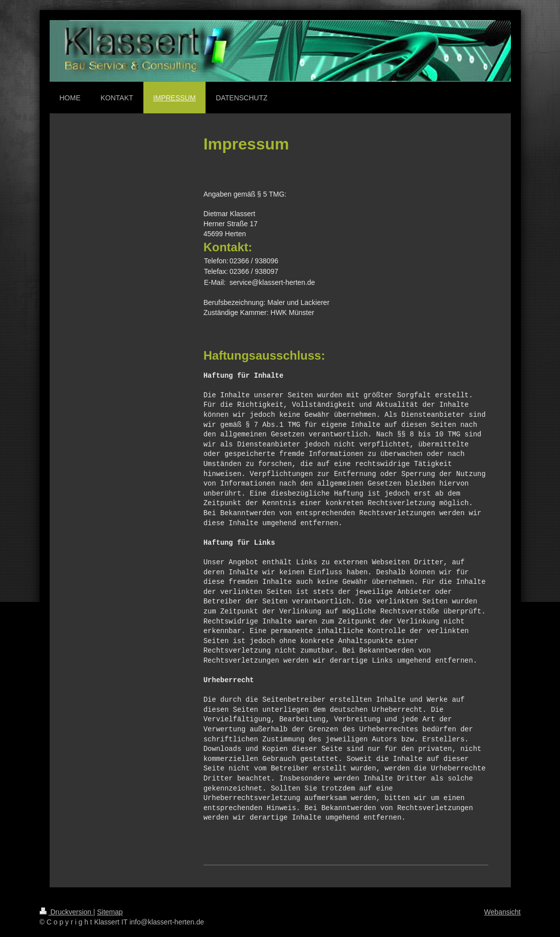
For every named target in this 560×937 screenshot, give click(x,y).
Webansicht (503, 912)
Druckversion (66, 912)
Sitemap (110, 912)
